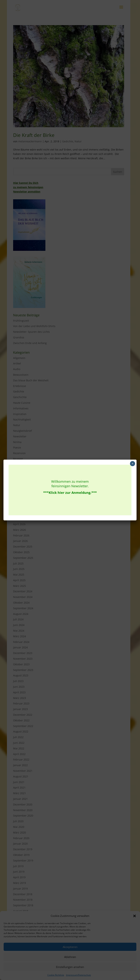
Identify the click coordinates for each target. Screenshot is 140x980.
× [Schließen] (132, 464)
